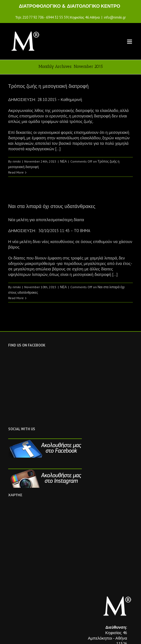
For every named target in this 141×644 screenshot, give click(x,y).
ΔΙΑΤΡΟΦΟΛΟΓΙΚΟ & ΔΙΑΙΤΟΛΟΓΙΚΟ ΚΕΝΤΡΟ (70, 6)
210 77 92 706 (33, 17)
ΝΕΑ (63, 161)
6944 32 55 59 (57, 17)
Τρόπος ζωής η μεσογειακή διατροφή (48, 86)
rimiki (17, 161)
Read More (16, 172)
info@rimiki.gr (115, 17)
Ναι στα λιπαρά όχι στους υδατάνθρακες (52, 206)
